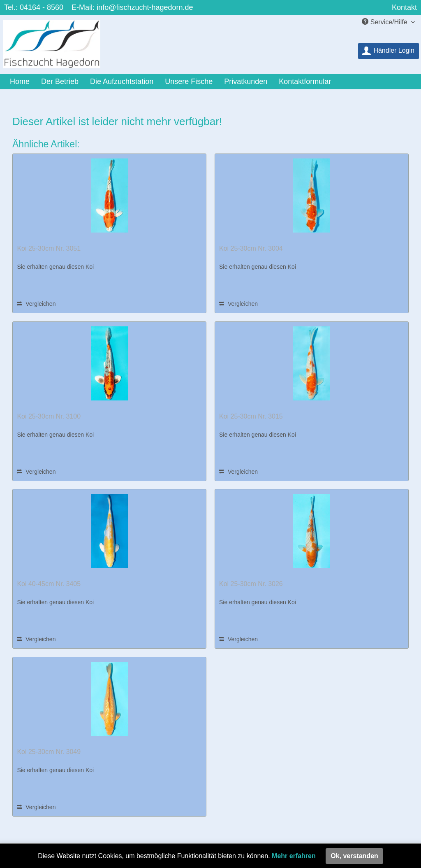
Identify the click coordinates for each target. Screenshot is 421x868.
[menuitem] (389, 51)
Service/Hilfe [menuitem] (385, 22)
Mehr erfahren (294, 856)
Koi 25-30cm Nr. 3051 (49, 248)
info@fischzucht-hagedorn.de (145, 7)
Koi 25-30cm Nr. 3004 (251, 248)
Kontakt (404, 7)
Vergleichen (36, 304)
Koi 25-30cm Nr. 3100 (49, 416)
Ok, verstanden (354, 856)
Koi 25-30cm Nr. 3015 (251, 416)
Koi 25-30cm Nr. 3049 (49, 752)
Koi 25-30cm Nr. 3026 (251, 584)
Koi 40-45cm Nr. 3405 (49, 584)
